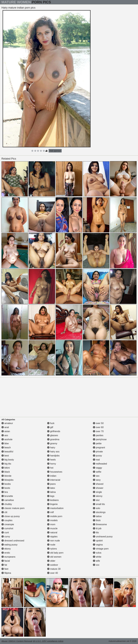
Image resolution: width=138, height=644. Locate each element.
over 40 (53, 573)
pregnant (99, 448)
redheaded (100, 464)
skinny (98, 496)
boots (6, 488)
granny (52, 443)
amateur (7, 423)
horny (52, 464)
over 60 (98, 427)
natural (52, 532)
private (98, 452)
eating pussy (9, 545)
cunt (5, 532)
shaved (98, 484)
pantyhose (100, 439)
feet (5, 569)
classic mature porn (13, 508)
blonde (6, 476)
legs (51, 496)
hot (50, 468)
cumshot (7, 528)
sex (96, 476)
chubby (7, 504)
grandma (53, 439)
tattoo (97, 516)
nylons (52, 549)
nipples (52, 537)
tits (96, 532)
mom (51, 524)
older (51, 561)
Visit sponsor (55, 151)
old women (54, 557)
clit (4, 512)
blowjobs (7, 480)
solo (96, 508)
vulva (97, 553)
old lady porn (55, 553)
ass (5, 435)
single (97, 492)
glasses (53, 435)
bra (5, 492)
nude (51, 545)
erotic (6, 553)
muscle (52, 528)
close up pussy (11, 516)
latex (51, 488)
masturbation (55, 508)
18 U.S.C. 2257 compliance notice (48, 641)
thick (97, 520)
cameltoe (8, 500)
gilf (50, 427)
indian (52, 476)
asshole (7, 439)
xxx (96, 565)
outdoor (53, 565)
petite (97, 443)
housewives (55, 472)
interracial (54, 480)
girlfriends (54, 431)
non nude (53, 541)
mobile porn (55, 516)
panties (98, 435)
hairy (51, 448)
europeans (8, 557)
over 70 (98, 431)
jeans (51, 484)
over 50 (98, 423)
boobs (6, 484)
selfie (97, 472)
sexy (97, 480)
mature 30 (54, 569)
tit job (97, 528)
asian (6, 431)
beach (6, 448)
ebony (6, 549)
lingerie (52, 504)
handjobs (53, 456)
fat (4, 565)
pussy (97, 456)
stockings (99, 512)
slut (96, 500)
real (96, 460)
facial (6, 561)
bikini (6, 468)
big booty (8, 460)
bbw (5, 443)
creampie (8, 524)
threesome (100, 524)
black (6, 472)
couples (7, 520)
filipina (6, 573)
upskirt (98, 541)
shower (98, 488)
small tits (99, 504)
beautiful (7, 452)
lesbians (53, 500)
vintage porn (101, 549)
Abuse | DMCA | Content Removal (17, 641)
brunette (7, 496)
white (97, 557)
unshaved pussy (103, 537)
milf (50, 512)
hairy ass (53, 452)
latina (51, 492)
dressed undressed (13, 541)
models (52, 520)
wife (96, 561)
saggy (97, 468)
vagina (98, 545)
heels (51, 460)
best (5, 456)
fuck (51, 423)
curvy (6, 537)
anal (5, 427)
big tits (6, 464)
